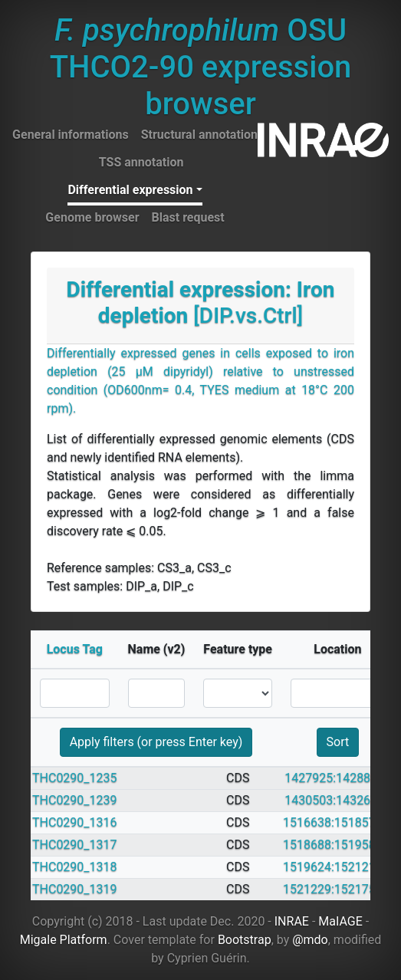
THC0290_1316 (75, 822)
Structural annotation (199, 135)
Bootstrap (245, 940)
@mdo (310, 940)
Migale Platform (64, 940)
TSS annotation (141, 162)
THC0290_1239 (75, 800)
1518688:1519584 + (338, 845)
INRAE (292, 921)
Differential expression (130, 190)
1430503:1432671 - (337, 800)
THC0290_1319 (75, 889)
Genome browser (92, 217)
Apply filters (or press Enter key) (156, 742)
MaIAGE (340, 921)
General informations (71, 135)
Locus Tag (75, 649)
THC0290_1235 (75, 778)
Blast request (188, 217)
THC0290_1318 (75, 867)
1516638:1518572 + (338, 822)
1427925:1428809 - (337, 778)
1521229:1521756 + (338, 889)
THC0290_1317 (75, 845)
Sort (338, 742)
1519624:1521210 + (338, 867)
